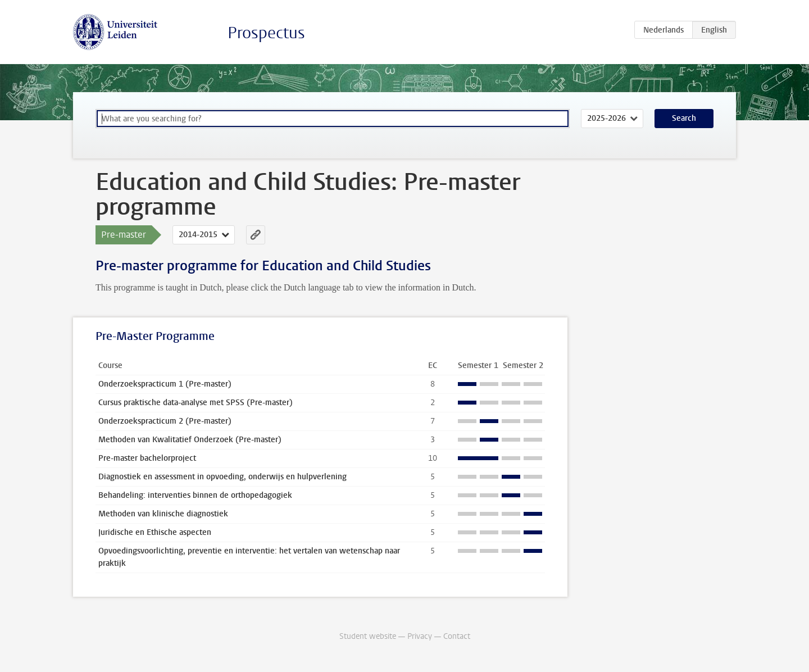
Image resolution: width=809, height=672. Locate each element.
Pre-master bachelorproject (147, 458)
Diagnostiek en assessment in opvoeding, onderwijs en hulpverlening (222, 477)
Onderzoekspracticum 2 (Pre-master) (165, 421)
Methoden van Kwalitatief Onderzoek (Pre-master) (190, 440)
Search (684, 118)
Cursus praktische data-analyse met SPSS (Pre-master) (196, 403)
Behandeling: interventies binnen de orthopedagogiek (195, 495)
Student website (368, 636)
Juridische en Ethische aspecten (155, 532)
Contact (457, 636)
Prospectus (266, 33)
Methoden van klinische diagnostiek (163, 514)
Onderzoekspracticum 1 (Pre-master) (165, 384)
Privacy (420, 636)
